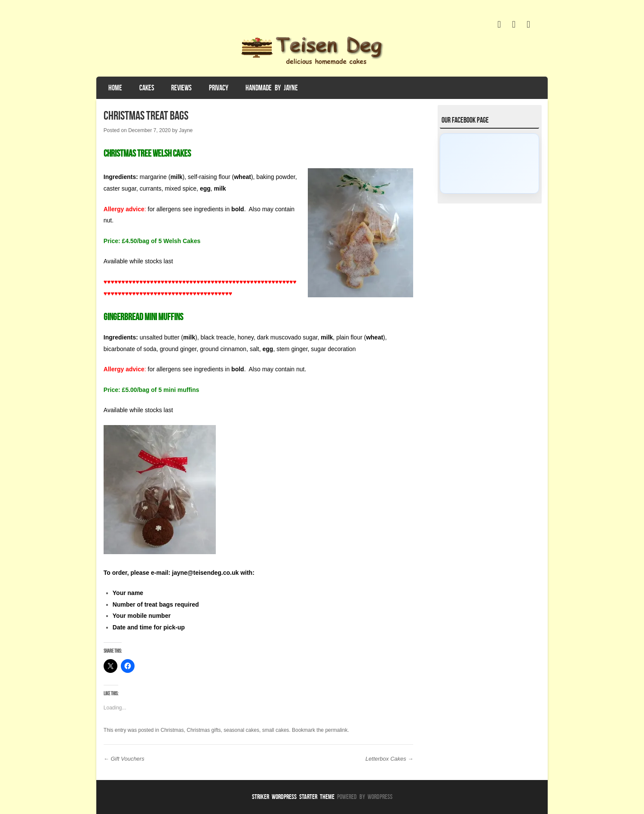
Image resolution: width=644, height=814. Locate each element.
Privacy (219, 88)
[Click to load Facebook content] (489, 163)
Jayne (186, 130)
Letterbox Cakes (389, 759)
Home (115, 88)
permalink (336, 730)
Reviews (181, 88)
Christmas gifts (204, 730)
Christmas (172, 730)
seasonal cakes (241, 730)
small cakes (276, 730)
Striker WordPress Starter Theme (293, 797)
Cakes (147, 88)
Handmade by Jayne (272, 88)
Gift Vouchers (124, 759)
